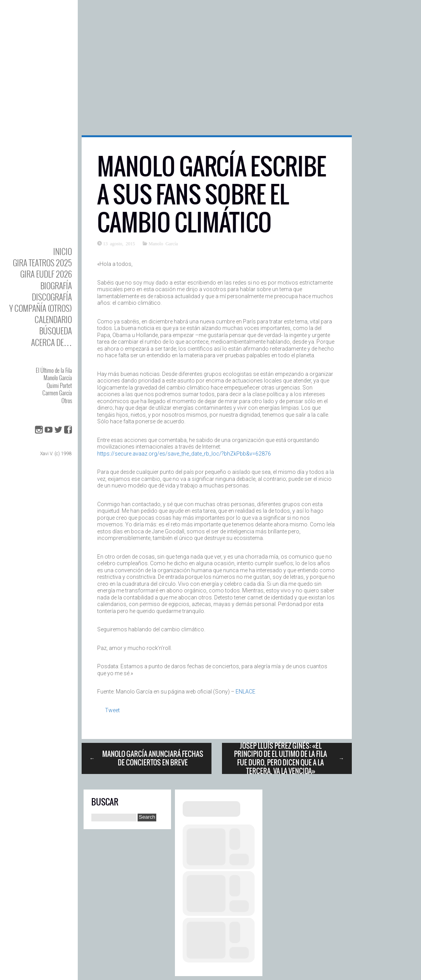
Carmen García (57, 393)
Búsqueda (56, 331)
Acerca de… (52, 342)
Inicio (63, 251)
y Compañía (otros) (41, 308)
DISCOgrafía (52, 297)
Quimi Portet (59, 385)
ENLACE (245, 692)
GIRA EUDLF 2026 (46, 274)
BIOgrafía (56, 286)
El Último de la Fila (54, 370)
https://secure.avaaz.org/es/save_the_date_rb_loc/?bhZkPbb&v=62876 (184, 454)
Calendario (53, 319)
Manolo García (58, 377)
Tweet (112, 710)
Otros (67, 400)
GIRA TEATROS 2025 (42, 263)
